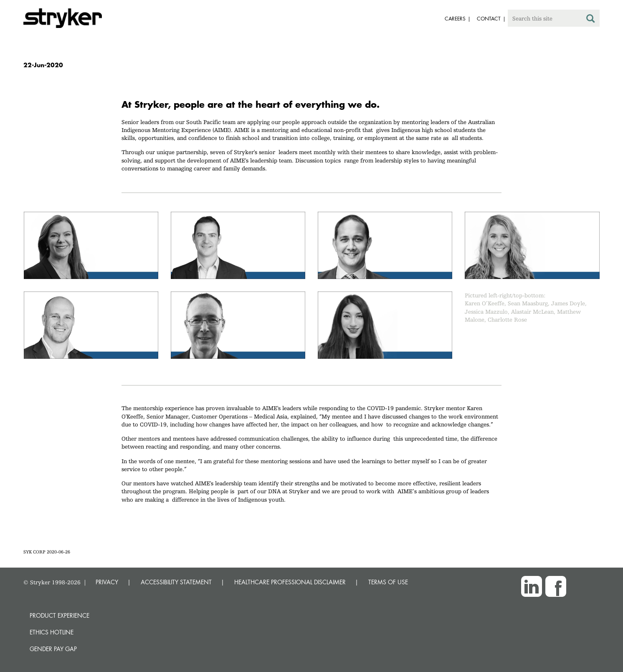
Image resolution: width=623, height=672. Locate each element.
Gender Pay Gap (53, 649)
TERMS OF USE (388, 582)
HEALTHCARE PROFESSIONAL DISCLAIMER (290, 582)
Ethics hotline (52, 632)
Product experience (60, 615)
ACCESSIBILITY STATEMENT (176, 582)
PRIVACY (107, 582)
